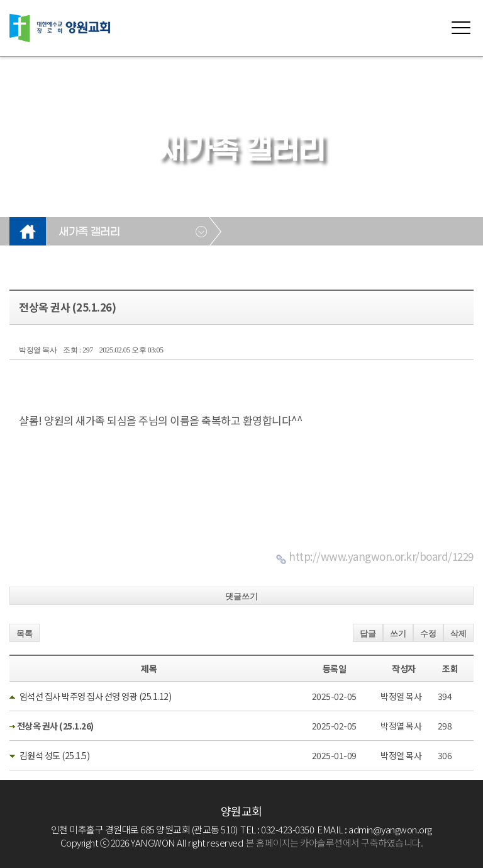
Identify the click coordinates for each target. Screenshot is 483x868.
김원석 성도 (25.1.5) (55, 755)
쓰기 (398, 634)
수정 (428, 634)
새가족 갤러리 (89, 232)
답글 (368, 634)
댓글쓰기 (241, 596)
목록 (25, 634)
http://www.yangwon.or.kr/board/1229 (381, 556)
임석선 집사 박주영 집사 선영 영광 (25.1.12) (96, 696)
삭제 (458, 634)
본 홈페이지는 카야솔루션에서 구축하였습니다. (334, 843)
